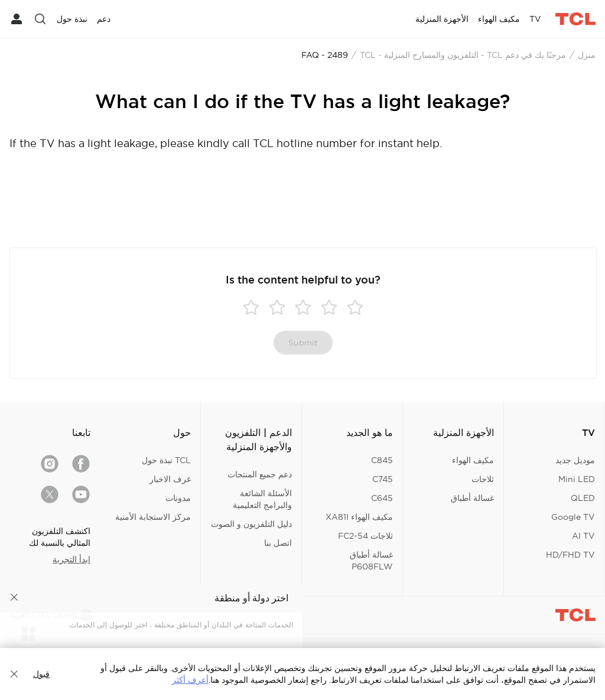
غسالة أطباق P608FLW (371, 561)
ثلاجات (483, 479)
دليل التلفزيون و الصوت (251, 524)
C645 (382, 498)
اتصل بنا (278, 543)
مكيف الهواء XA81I (359, 517)
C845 (382, 460)
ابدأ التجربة (71, 559)
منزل (587, 55)
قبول (41, 674)
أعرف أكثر (190, 680)
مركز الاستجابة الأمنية (153, 517)
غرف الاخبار (170, 479)
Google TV (573, 517)
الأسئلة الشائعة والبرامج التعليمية (262, 499)
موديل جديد (575, 460)
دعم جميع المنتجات (260, 474)
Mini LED (577, 479)
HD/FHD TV (570, 555)
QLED (583, 498)
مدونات (178, 498)
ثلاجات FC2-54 (365, 536)
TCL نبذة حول (166, 460)
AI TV (583, 536)
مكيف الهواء (473, 460)
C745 (383, 479)
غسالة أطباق (472, 498)
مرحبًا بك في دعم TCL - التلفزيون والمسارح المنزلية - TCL (463, 55)
